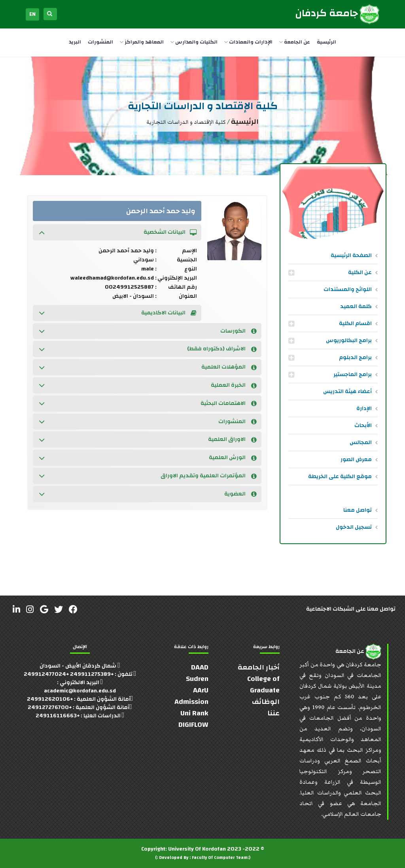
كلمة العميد (356, 306)
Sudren (197, 679)
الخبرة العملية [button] (234, 385)
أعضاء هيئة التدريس (347, 391)
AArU (201, 690)
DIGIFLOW (193, 725)
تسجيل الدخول (354, 527)
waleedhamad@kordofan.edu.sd (112, 278)
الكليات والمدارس (194, 42)
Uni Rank (194, 713)
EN (32, 14)
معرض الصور (356, 460)
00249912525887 (129, 287)
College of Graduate (263, 685)
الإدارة (364, 408)
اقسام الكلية (355, 323)
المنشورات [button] (238, 422)
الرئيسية (326, 42)
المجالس (361, 443)
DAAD (200, 667)
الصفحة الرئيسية (351, 255)
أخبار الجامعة (259, 667)
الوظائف (266, 702)
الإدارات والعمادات (248, 42)
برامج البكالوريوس (349, 340)
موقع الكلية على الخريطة (340, 477)
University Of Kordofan (197, 849)
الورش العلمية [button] (233, 458)
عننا (273, 713)
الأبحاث (363, 425)
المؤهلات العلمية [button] (229, 367)
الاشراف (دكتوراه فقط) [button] (222, 349)
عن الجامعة (295, 42)
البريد (75, 42)
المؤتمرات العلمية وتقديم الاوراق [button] (209, 476)
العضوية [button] (240, 494)
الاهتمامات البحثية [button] (229, 403)
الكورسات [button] (238, 331)
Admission (191, 702)
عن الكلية (360, 272)
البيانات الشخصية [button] (170, 232)
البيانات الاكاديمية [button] (169, 313)
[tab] (117, 232)
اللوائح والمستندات (348, 289)
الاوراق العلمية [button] (232, 439)
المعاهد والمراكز (142, 42)
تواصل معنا (358, 510)
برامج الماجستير (353, 374)
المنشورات (100, 42)
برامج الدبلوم (355, 357)
